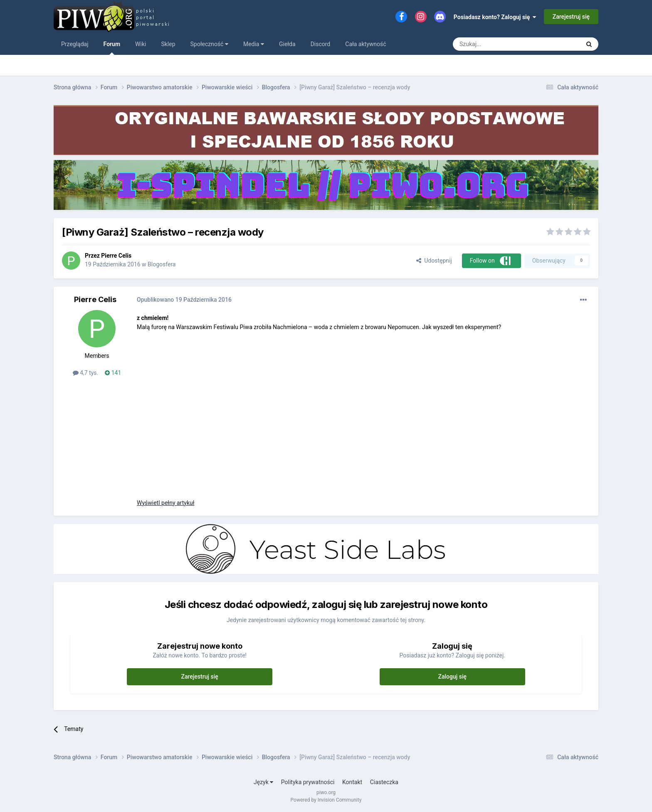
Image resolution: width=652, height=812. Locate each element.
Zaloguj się (453, 677)
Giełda (287, 44)
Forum (112, 48)
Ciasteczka (384, 782)
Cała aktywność (366, 44)
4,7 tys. (86, 373)
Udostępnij (434, 261)
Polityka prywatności (308, 782)
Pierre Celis (116, 256)
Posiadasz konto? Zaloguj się (495, 17)
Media (254, 44)
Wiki (141, 44)
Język (263, 782)
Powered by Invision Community (326, 800)
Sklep (168, 44)
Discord (321, 44)
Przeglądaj (75, 44)
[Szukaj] (497, 44)
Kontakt (352, 782)
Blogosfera (162, 264)
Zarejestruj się (571, 17)
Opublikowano (184, 300)
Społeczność (209, 44)
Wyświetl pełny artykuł (165, 503)
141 (113, 373)
